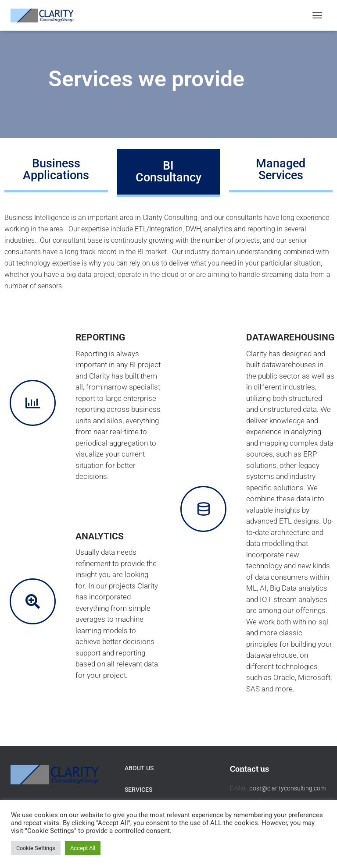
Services (138, 790)
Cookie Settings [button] (36, 848)
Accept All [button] (83, 848)
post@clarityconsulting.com (287, 788)
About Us (139, 768)
